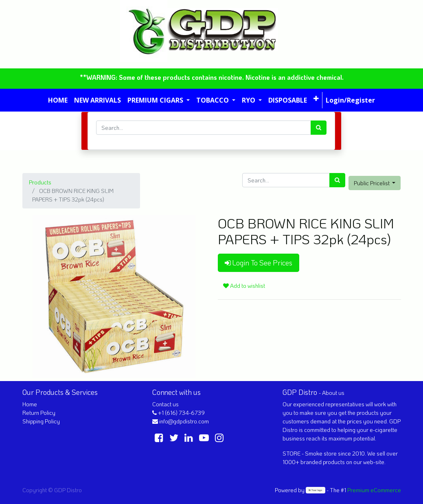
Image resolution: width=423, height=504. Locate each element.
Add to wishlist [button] (244, 286)
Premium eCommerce (374, 490)
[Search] (319, 128)
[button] (316, 99)
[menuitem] (58, 100)
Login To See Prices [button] (259, 263)
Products (40, 182)
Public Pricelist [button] (372, 183)
